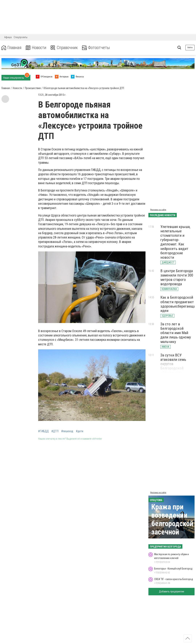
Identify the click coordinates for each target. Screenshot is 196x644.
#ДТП (55, 431)
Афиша (8, 37)
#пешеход (67, 431)
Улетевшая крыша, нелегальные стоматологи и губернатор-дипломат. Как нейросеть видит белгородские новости (175, 242)
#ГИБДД (43, 431)
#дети (80, 431)
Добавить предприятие (172, 591)
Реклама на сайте (158, 210)
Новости (36, 48)
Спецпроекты (21, 37)
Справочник (64, 48)
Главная (11, 48)
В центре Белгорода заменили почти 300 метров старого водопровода (177, 277)
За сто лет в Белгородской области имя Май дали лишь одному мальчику (176, 333)
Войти (190, 48)
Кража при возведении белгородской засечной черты (172, 524)
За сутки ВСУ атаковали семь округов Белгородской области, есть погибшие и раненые (177, 366)
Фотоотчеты (96, 48)
